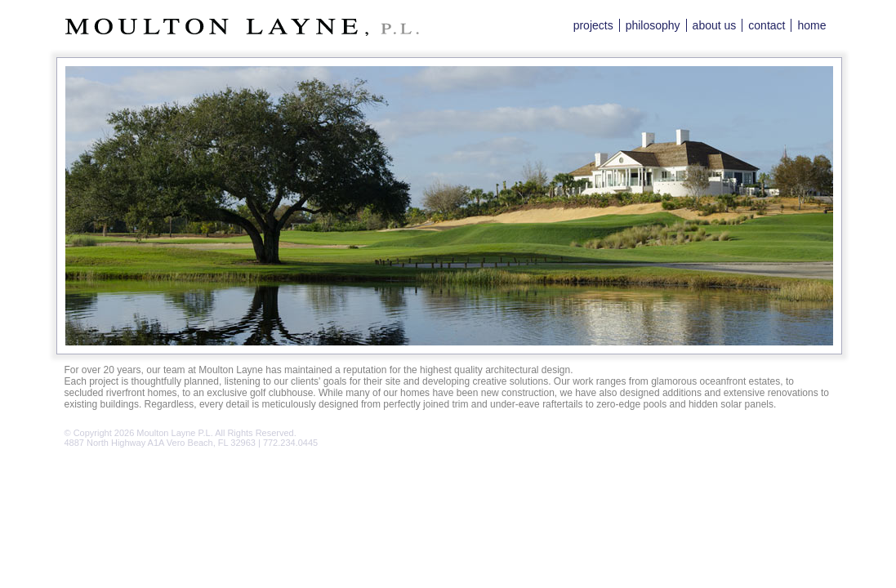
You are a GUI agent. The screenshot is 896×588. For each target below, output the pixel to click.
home (811, 25)
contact (767, 25)
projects (593, 25)
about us (715, 25)
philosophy (653, 25)
